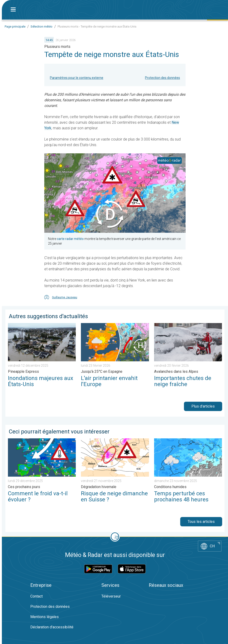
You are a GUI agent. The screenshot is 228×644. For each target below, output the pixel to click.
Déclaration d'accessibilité (52, 627)
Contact (36, 596)
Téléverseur (111, 596)
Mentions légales (45, 617)
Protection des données (162, 78)
